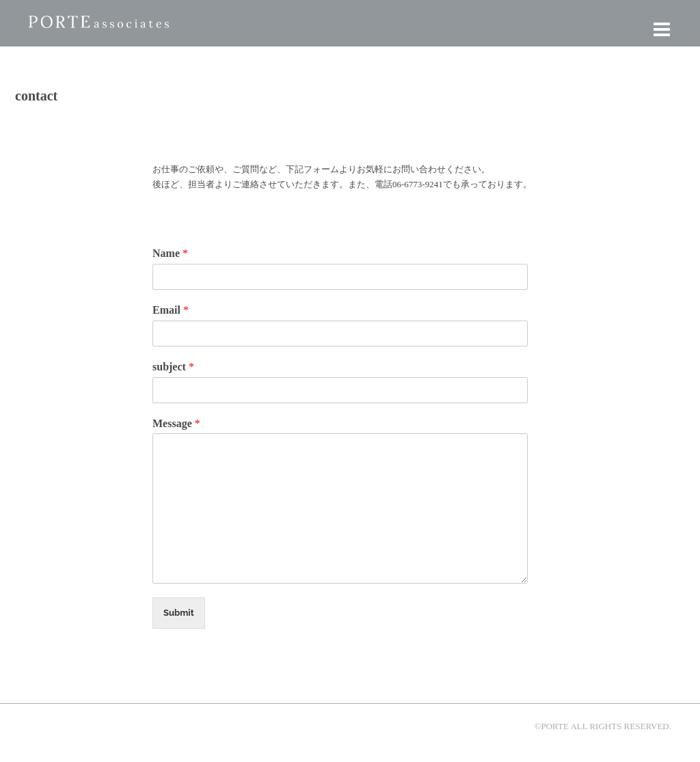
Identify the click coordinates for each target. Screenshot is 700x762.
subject (173, 367)
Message (176, 423)
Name (170, 253)
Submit (179, 613)
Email (171, 310)
